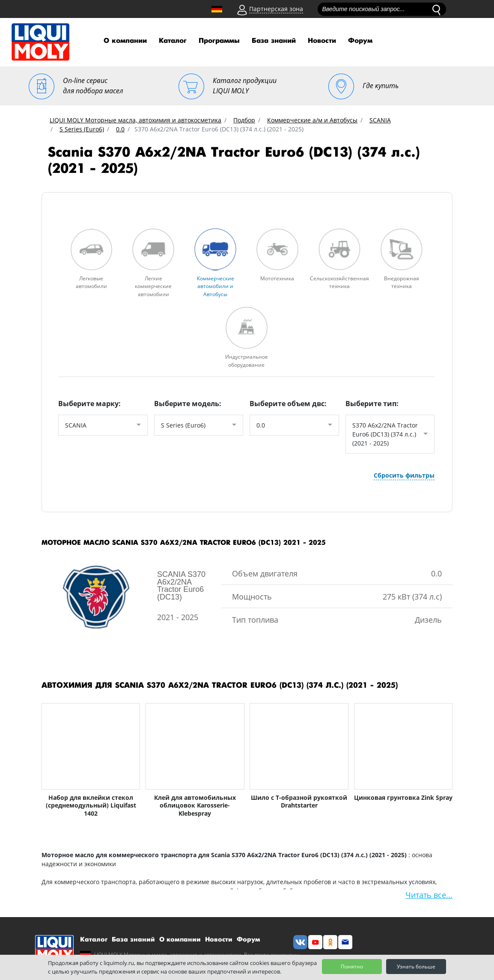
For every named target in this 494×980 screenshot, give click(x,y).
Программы (219, 41)
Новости (322, 41)
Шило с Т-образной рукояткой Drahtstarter (299, 801)
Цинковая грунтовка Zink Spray (403, 797)
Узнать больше (416, 967)
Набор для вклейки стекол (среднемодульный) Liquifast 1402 (91, 805)
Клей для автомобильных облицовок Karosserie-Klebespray (195, 805)
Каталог (173, 41)
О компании (125, 41)
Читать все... (429, 894)
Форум (360, 41)
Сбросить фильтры (404, 474)
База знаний (274, 41)
